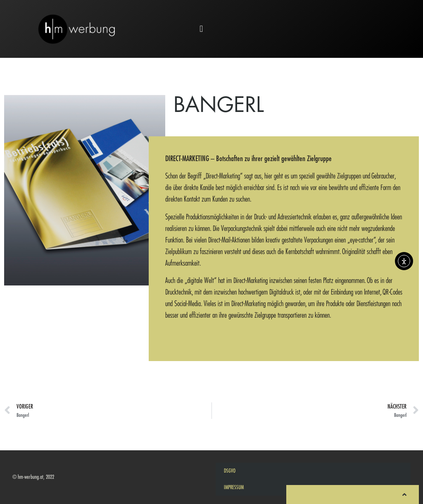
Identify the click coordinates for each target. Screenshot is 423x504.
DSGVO (230, 471)
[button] (201, 29)
